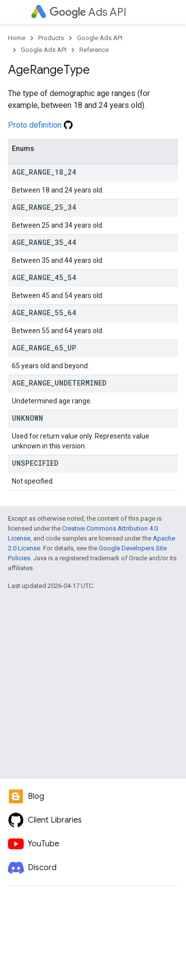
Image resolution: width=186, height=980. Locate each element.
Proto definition (40, 125)
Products (51, 38)
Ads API (88, 12)
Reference (94, 50)
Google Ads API (100, 38)
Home (17, 38)
